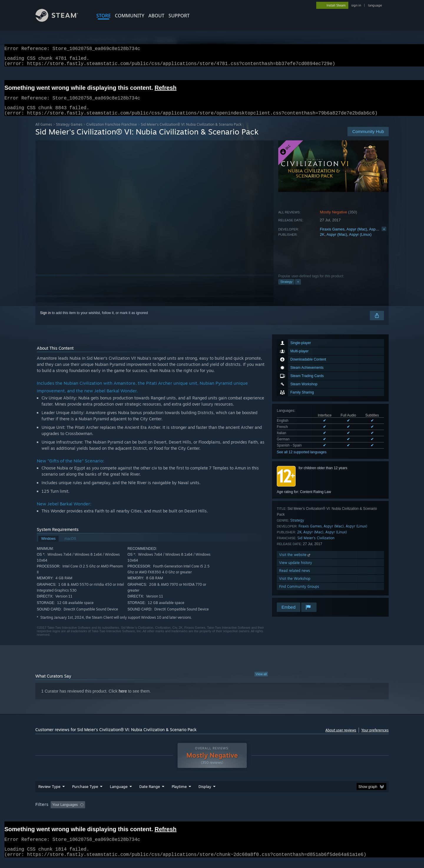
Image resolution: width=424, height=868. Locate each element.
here (123, 698)
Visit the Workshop (295, 586)
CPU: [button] (292, 812)
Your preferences (375, 737)
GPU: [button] (312, 812)
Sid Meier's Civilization (316, 545)
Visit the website (295, 562)
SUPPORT (179, 16)
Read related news (295, 578)
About (156, 16)
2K (322, 242)
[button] (55, 811)
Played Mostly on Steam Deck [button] (212, 812)
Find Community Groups (299, 594)
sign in (356, 5)
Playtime (179, 794)
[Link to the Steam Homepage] (61, 20)
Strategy (286, 289)
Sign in (45, 320)
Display (205, 794)
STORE (103, 16)
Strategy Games (69, 131)
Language (119, 794)
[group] (212, 812)
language (375, 5)
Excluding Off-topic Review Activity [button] (125, 812)
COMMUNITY (130, 16)
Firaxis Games (332, 236)
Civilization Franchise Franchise (112, 131)
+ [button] (298, 289)
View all (261, 681)
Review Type (49, 794)
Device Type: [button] (337, 812)
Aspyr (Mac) (357, 236)
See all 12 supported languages (302, 459)
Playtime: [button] (170, 812)
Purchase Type (85, 794)
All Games (44, 131)
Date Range (150, 794)
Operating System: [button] (262, 812)
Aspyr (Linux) (380, 236)
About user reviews (341, 737)
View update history (296, 570)
